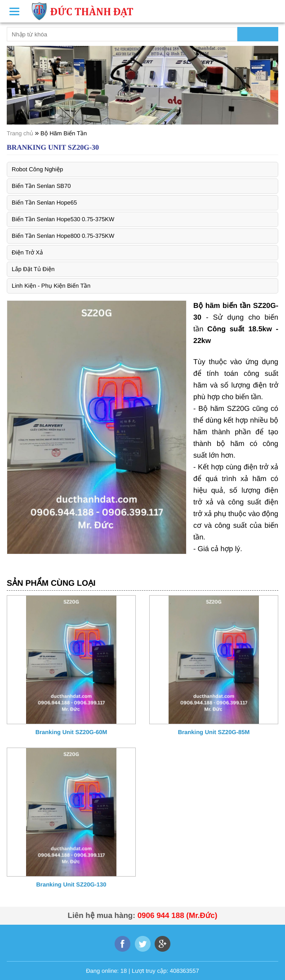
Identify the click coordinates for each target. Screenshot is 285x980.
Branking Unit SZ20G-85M (214, 732)
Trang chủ (20, 133)
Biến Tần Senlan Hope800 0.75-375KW (63, 236)
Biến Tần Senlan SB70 (41, 186)
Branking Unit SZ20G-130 (71, 884)
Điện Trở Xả (27, 252)
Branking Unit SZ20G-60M (71, 732)
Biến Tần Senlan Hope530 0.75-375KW (63, 219)
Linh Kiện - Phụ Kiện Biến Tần (51, 286)
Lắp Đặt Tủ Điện (33, 269)
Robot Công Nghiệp (37, 169)
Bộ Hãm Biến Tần (64, 133)
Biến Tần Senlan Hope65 (44, 203)
